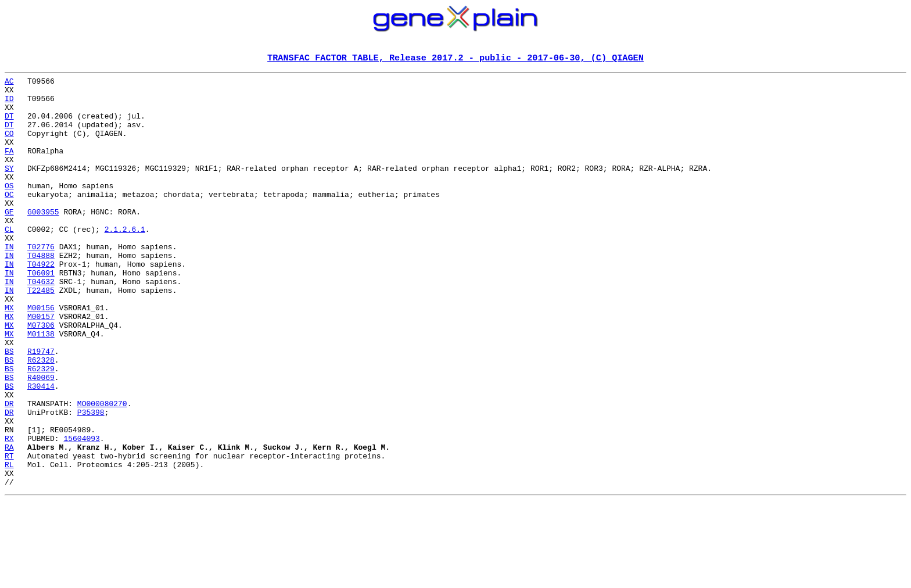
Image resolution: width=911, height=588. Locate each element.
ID (9, 105)
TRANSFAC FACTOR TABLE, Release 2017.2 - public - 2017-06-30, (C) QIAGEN (455, 59)
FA (9, 167)
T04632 (41, 324)
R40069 (41, 439)
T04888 (41, 293)
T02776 (41, 282)
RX (9, 512)
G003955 (43, 241)
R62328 (41, 418)
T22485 (41, 335)
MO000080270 (102, 471)
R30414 (41, 450)
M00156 (41, 356)
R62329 (41, 429)
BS (9, 408)
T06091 (41, 314)
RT (9, 533)
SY (9, 188)
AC (9, 84)
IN (9, 282)
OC (9, 220)
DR (9, 471)
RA (9, 523)
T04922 (41, 303)
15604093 (81, 512)
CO (9, 146)
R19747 (41, 408)
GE (9, 241)
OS (9, 209)
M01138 (41, 387)
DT (9, 126)
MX (9, 356)
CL (9, 261)
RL (9, 544)
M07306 (41, 377)
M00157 (41, 366)
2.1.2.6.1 (125, 261)
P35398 (91, 481)
